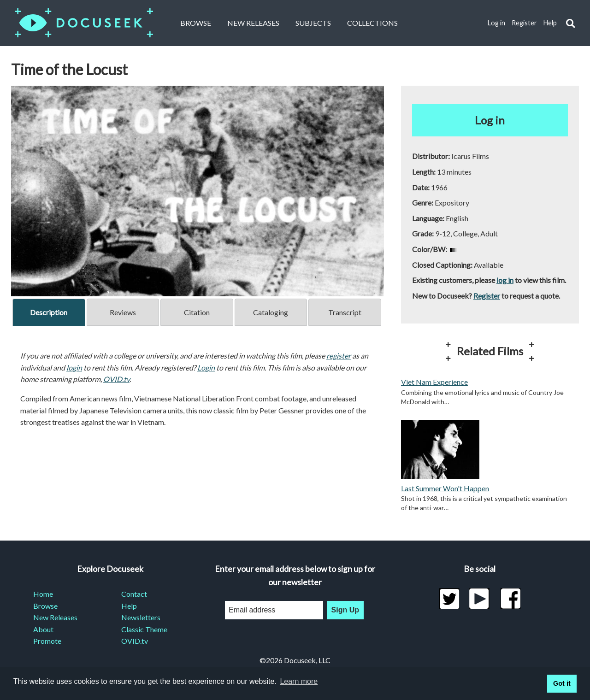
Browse (196, 23)
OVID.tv (116, 379)
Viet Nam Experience (434, 382)
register (339, 356)
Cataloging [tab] (271, 312)
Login (206, 368)
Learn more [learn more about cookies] (299, 681)
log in (505, 280)
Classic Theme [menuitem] (144, 629)
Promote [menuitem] (47, 641)
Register (524, 23)
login (74, 368)
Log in (496, 23)
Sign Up (345, 610)
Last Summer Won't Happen (445, 488)
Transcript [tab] (345, 312)
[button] (570, 23)
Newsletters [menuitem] (141, 617)
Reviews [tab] (123, 312)
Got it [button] (562, 683)
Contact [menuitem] (134, 594)
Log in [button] (490, 120)
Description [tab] (49, 312)
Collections (372, 23)
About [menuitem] (43, 629)
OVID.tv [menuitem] (135, 641)
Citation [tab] (197, 312)
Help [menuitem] (129, 606)
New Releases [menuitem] (55, 617)
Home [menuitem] (43, 594)
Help (550, 23)
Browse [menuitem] (45, 606)
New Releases (253, 23)
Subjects (313, 23)
